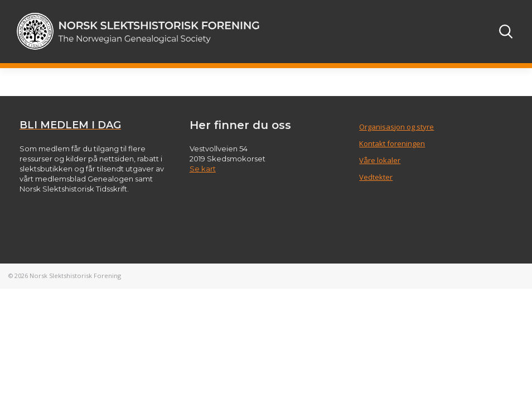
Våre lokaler (380, 160)
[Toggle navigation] (476, 31)
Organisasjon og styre (396, 127)
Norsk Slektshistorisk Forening (75, 276)
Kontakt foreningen (392, 143)
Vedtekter (376, 177)
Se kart (203, 169)
